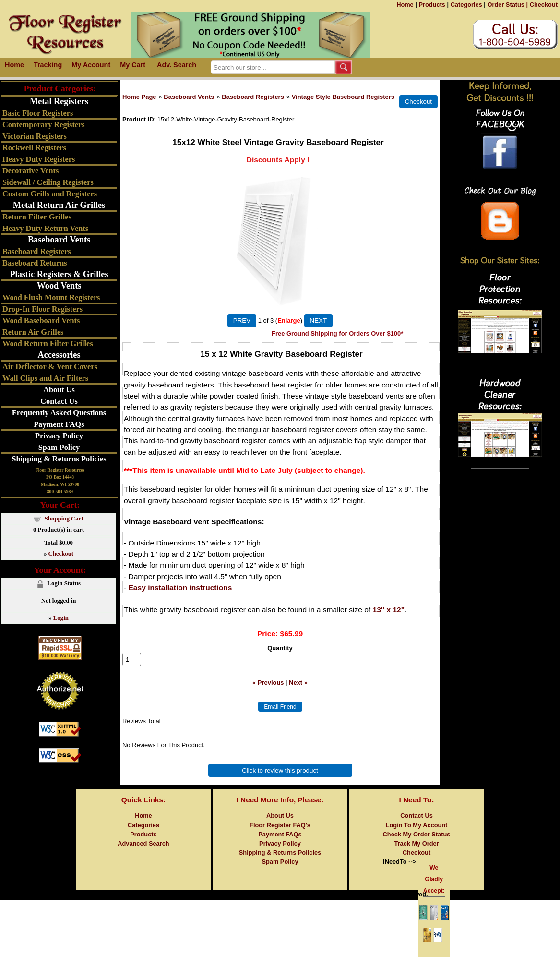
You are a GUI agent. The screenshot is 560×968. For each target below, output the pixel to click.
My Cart (133, 65)
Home (405, 5)
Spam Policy (59, 447)
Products (432, 5)
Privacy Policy (59, 436)
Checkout (544, 5)
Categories (466, 5)
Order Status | (507, 5)
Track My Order (416, 854)
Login (61, 618)
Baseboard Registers (253, 97)
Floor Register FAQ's (280, 836)
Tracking (48, 65)
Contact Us (59, 401)
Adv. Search (177, 65)
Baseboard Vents (189, 97)
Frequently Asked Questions (59, 413)
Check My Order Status (417, 845)
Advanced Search (143, 854)
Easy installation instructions (180, 587)
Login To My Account (417, 836)
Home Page (139, 97)
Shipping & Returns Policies (59, 459)
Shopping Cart (64, 519)
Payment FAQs (59, 424)
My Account (91, 65)
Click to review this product (280, 781)
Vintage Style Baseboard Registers (343, 97)
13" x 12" (389, 610)
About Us (59, 390)
